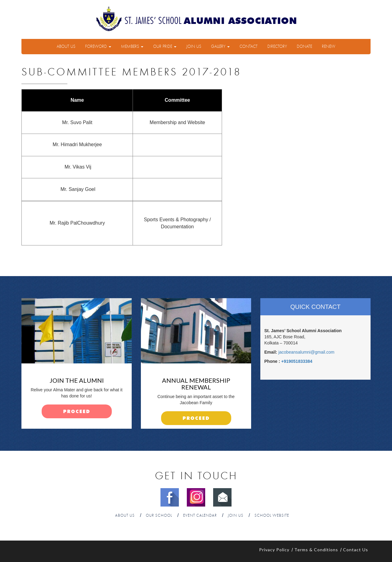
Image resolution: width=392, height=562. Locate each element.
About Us (66, 47)
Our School (159, 516)
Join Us (194, 47)
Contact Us (356, 550)
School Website (272, 516)
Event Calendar (200, 516)
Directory (277, 47)
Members (132, 47)
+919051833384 (297, 361)
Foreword (98, 47)
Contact (249, 47)
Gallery (220, 47)
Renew (329, 47)
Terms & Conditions (316, 550)
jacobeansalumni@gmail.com (306, 352)
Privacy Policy (274, 550)
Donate (304, 47)
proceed (77, 412)
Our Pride (165, 47)
